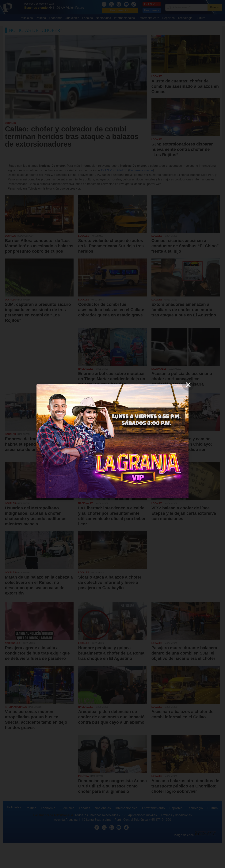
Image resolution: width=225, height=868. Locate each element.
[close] (188, 385)
